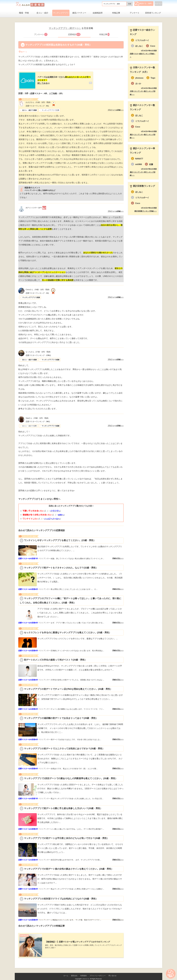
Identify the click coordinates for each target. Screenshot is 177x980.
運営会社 (74, 972)
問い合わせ (113, 972)
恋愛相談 (74, 34)
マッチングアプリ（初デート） (65, 28)
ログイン (158, 4)
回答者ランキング (153, 13)
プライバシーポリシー (98, 972)
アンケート (135, 13)
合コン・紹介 (42, 13)
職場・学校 (24, 13)
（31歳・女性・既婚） (39, 100)
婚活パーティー (79, 13)
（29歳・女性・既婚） (38, 416)
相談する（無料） (144, 3)
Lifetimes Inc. (86, 975)
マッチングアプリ (61, 13)
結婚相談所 (98, 13)
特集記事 (116, 13)
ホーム (66, 972)
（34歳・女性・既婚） (38, 288)
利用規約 (84, 972)
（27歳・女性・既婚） (39, 350)
